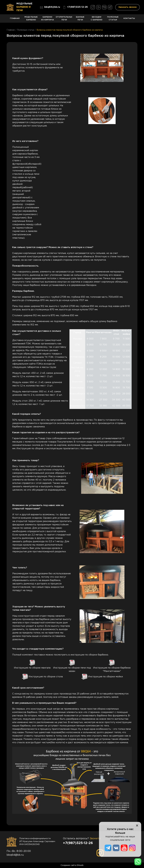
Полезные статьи (113, 19)
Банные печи (80, 19)
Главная (15, 20)
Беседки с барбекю (96, 19)
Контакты (129, 20)
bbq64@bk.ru (50, 7)
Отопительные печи (64, 19)
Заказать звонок (128, 7)
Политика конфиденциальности (35, 839)
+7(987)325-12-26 (75, 7)
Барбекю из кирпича (48, 19)
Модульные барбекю (31, 19)
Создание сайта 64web (72, 865)
